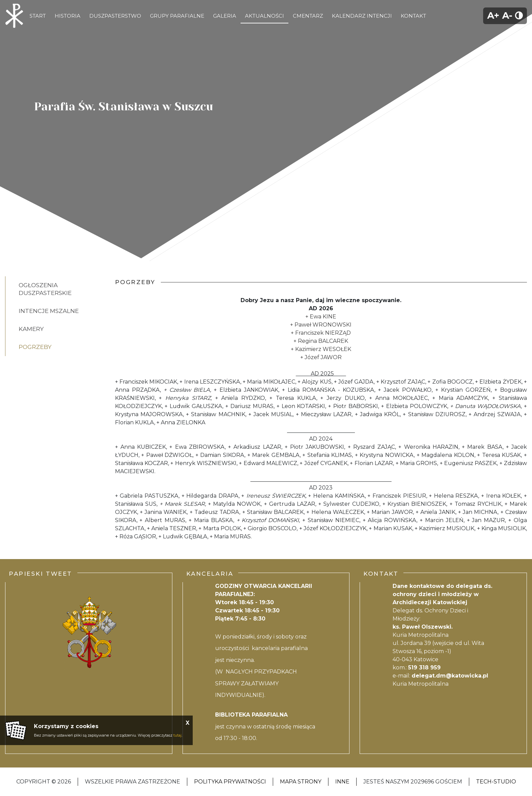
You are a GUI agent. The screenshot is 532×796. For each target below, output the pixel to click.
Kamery (31, 329)
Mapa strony (301, 782)
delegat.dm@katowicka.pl (450, 676)
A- (507, 15)
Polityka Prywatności (230, 782)
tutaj (177, 735)
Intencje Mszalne (49, 311)
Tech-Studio (496, 782)
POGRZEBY (35, 347)
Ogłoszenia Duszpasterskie (45, 289)
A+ (493, 15)
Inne (342, 782)
